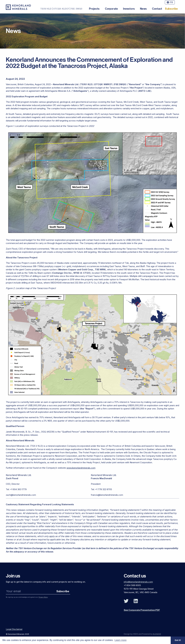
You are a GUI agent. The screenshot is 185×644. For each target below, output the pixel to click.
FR (170, 2)
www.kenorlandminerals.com (81, 468)
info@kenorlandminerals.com (138, 582)
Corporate (111, 9)
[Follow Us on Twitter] (126, 601)
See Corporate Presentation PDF (142, 610)
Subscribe (171, 9)
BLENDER (157, 634)
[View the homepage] (18, 7)
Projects (94, 9)
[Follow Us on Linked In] (136, 601)
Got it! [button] (178, 640)
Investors (129, 9)
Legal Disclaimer (14, 629)
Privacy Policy (43, 597)
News (143, 9)
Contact (157, 9)
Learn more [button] (121, 640)
